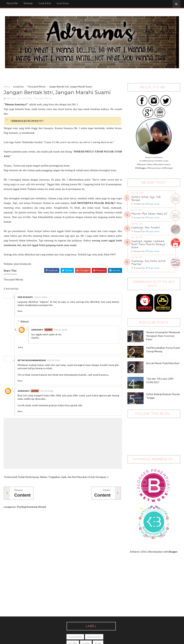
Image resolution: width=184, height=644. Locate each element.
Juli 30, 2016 (53, 360)
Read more (153, 204)
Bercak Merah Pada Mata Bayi (163, 363)
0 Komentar (138, 268)
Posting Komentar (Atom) (32, 507)
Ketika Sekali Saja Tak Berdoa (146, 198)
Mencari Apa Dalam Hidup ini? (149, 213)
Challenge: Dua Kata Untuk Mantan (149, 262)
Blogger (173, 552)
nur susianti (25, 297)
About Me (12, 3)
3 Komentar (138, 217)
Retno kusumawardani (32, 360)
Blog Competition (94, 637)
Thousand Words (36, 87)
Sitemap (28, 3)
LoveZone (18, 87)
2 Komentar (138, 204)
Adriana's (37, 330)
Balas (20, 311)
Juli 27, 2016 (41, 297)
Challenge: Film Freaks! (146, 227)
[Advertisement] (90, 588)
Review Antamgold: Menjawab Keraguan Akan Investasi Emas (163, 336)
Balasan (25, 321)
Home (7, 87)
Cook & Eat (45, 3)
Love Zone (63, 3)
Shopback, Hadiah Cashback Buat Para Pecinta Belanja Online (148, 244)
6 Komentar (138, 251)
